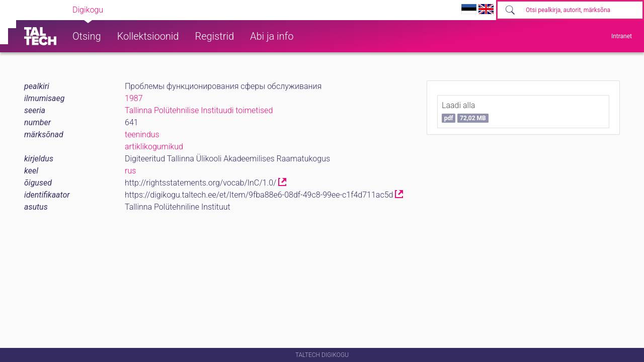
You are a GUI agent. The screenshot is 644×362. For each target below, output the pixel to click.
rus (130, 171)
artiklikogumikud (154, 147)
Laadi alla (465, 112)
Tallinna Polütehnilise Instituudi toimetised (199, 110)
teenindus (142, 134)
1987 (134, 98)
